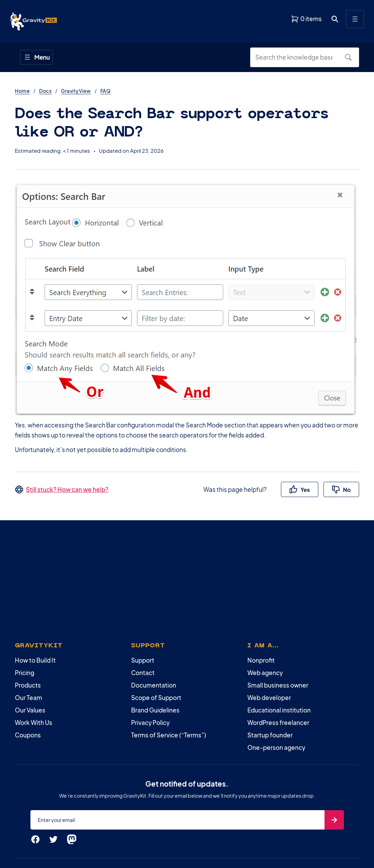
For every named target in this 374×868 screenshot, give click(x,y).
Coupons (28, 735)
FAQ (105, 91)
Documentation (154, 685)
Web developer (269, 698)
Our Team (29, 698)
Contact (143, 673)
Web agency (265, 673)
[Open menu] (355, 19)
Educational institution (279, 710)
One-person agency (276, 747)
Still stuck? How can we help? (67, 489)
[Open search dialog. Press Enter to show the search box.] (335, 19)
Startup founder (270, 735)
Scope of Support (156, 698)
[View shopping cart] (306, 19)
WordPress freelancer (278, 723)
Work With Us (34, 723)
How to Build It (35, 660)
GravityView (76, 91)
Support (143, 660)
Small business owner (278, 685)
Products (28, 685)
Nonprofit (261, 660)
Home (22, 91)
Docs (45, 91)
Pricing (25, 673)
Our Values (30, 710)
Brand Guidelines (155, 710)
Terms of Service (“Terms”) (169, 735)
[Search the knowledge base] (297, 57)
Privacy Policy (150, 723)
